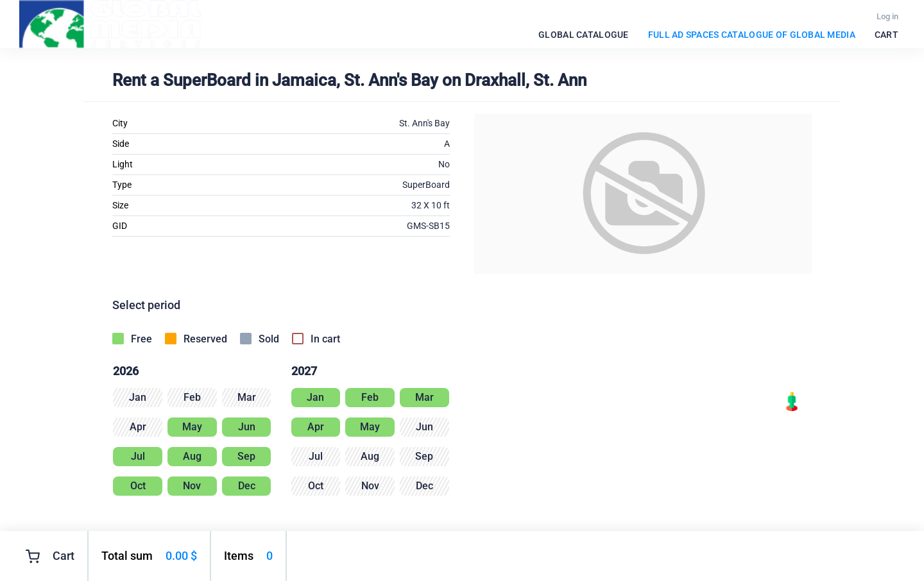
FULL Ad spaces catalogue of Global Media (752, 35)
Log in (887, 16)
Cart (886, 35)
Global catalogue (583, 35)
